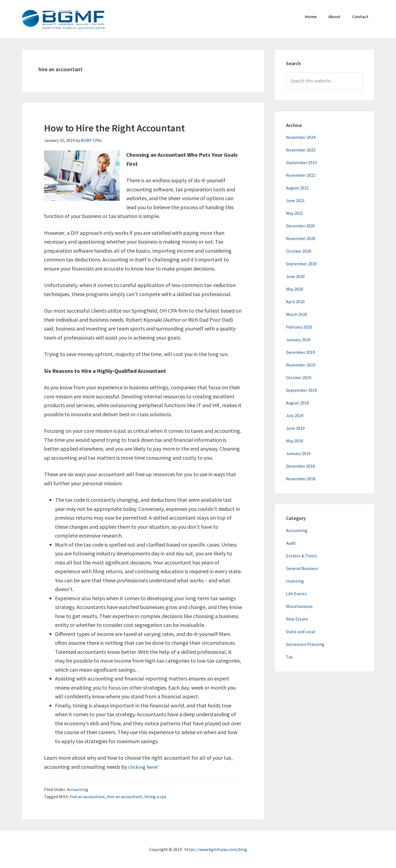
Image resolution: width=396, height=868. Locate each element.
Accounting (78, 789)
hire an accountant (125, 797)
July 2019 (295, 415)
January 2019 (298, 453)
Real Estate (297, 619)
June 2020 (295, 276)
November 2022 (301, 175)
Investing (295, 581)
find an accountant (87, 797)
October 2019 (299, 377)
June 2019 (295, 428)
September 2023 (301, 162)
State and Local (301, 632)
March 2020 (297, 314)
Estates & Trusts (302, 556)
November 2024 (301, 137)
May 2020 (295, 289)
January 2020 (298, 340)
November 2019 (301, 365)
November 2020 (301, 238)
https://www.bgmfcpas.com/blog (216, 849)
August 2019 (297, 403)
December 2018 (300, 466)
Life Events (296, 594)
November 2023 (301, 150)
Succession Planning (305, 644)
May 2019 (295, 441)
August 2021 (297, 188)
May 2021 (295, 213)
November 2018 (301, 479)
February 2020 (299, 327)
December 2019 (300, 352)
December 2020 (300, 226)
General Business (302, 568)
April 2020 (295, 302)
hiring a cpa (155, 797)
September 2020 (301, 264)
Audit (291, 543)
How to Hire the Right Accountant (114, 128)
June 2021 (295, 200)
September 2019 (301, 390)
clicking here (143, 767)
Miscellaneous (299, 606)
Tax (289, 657)
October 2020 (299, 251)
